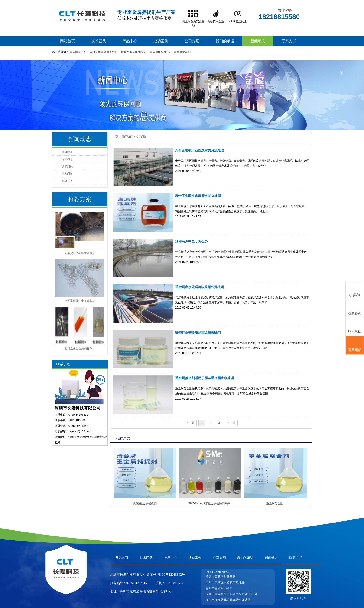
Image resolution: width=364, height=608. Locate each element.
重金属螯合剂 (182, 52)
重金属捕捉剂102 (160, 52)
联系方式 (289, 41)
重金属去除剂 (78, 52)
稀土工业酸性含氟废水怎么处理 (198, 196)
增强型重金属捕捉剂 (133, 52)
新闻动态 (258, 41)
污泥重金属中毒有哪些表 (80, 301)
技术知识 (67, 166)
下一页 (231, 423)
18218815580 (174, 583)
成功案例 (161, 41)
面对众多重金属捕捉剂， (80, 348)
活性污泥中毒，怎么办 (192, 241)
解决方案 (67, 181)
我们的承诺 (225, 41)
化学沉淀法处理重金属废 (80, 253)
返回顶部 (355, 346)
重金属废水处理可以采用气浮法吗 (200, 287)
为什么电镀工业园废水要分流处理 (200, 150)
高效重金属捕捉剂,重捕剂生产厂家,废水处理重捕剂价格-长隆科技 (82, 15)
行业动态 (67, 159)
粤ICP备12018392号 (171, 575)
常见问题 (141, 137)
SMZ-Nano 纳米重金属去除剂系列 (209, 503)
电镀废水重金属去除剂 (104, 52)
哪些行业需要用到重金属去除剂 (198, 332)
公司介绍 (192, 41)
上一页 (190, 423)
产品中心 (130, 41)
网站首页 (68, 41)
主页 (115, 137)
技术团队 (99, 41)
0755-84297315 (137, 583)
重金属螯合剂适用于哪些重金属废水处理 (205, 378)
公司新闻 (67, 152)
